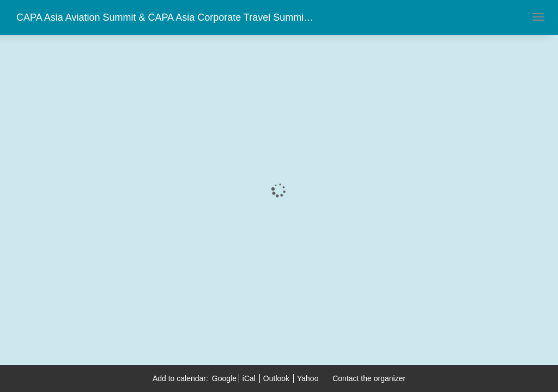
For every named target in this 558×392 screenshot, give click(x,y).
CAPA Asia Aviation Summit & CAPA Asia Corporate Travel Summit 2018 (174, 17)
